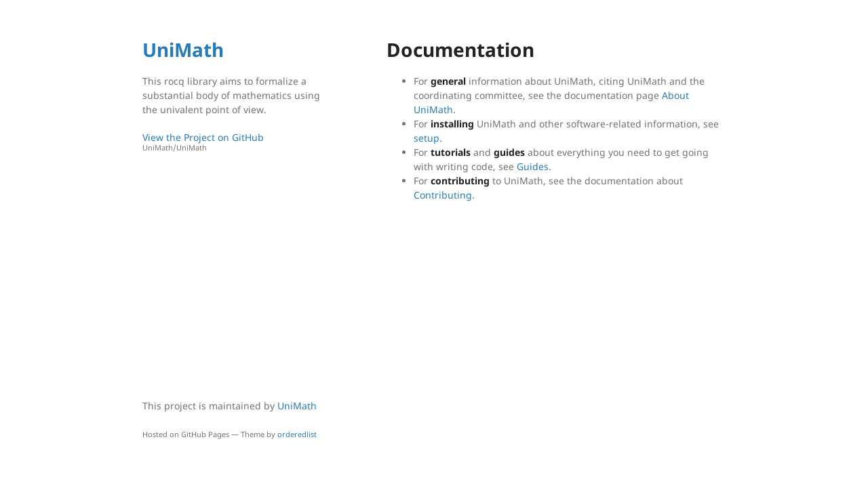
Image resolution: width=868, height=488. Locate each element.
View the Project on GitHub (234, 142)
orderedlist (297, 434)
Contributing (443, 195)
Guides (533, 166)
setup (427, 138)
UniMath (183, 49)
